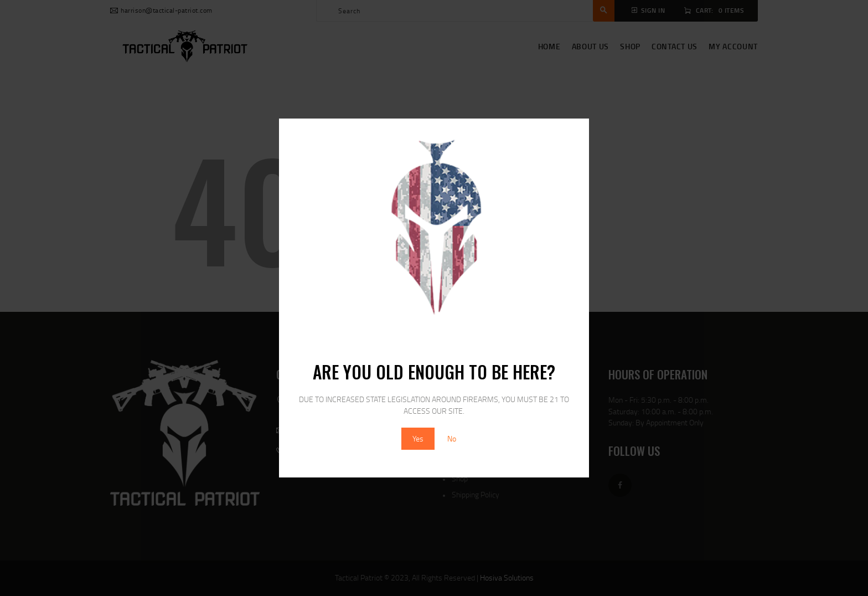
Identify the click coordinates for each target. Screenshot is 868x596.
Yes (418, 438)
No (452, 438)
